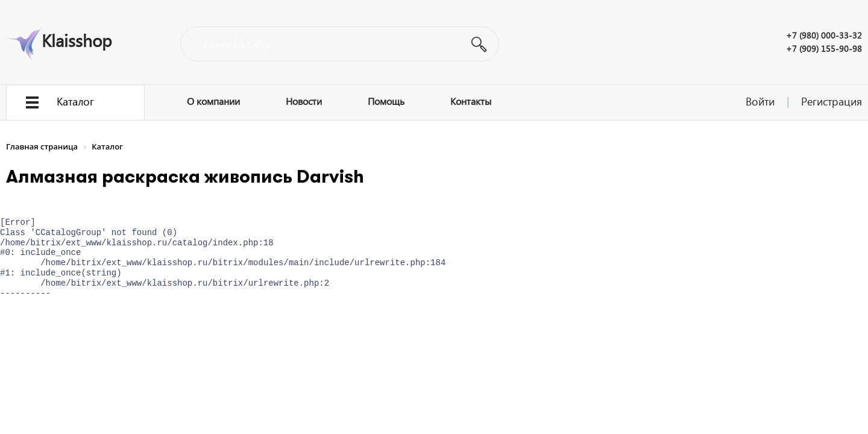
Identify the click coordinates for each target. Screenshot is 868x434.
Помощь (386, 101)
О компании (213, 101)
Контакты (471, 101)
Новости (304, 101)
